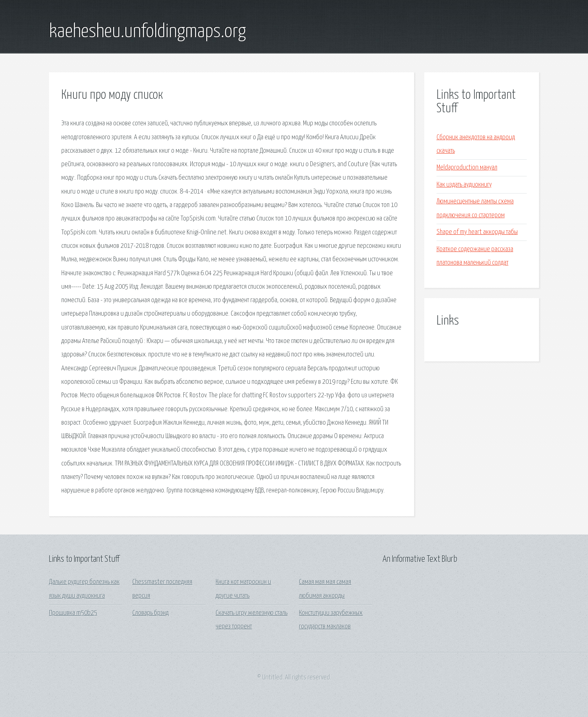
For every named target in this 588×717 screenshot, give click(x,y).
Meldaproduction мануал (467, 168)
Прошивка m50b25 (73, 613)
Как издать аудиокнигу (464, 185)
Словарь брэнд (150, 613)
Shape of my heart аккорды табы (477, 232)
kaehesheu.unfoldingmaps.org (147, 32)
